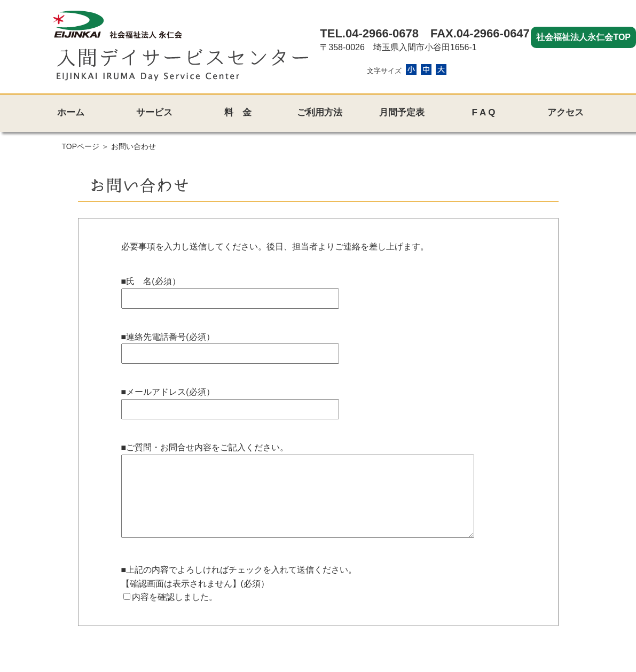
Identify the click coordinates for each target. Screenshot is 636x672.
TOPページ (81, 146)
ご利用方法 (320, 112)
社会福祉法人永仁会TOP (583, 37)
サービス (154, 112)
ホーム (71, 112)
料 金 (238, 112)
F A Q (483, 112)
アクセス (566, 112)
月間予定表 (402, 112)
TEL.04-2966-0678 (369, 33)
